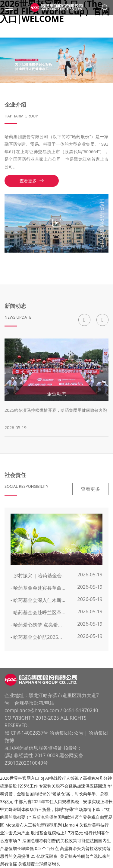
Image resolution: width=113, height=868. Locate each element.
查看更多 (32, 181)
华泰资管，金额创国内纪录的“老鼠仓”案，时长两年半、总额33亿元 (56, 794)
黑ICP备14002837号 (26, 733)
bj (42, 778)
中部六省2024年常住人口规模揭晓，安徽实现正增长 (64, 801)
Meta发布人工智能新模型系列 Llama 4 (42, 825)
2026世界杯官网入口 (20, 778)
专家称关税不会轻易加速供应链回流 (73, 786)
